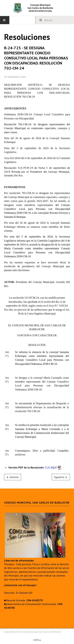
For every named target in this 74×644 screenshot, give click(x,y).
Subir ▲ (37, 640)
